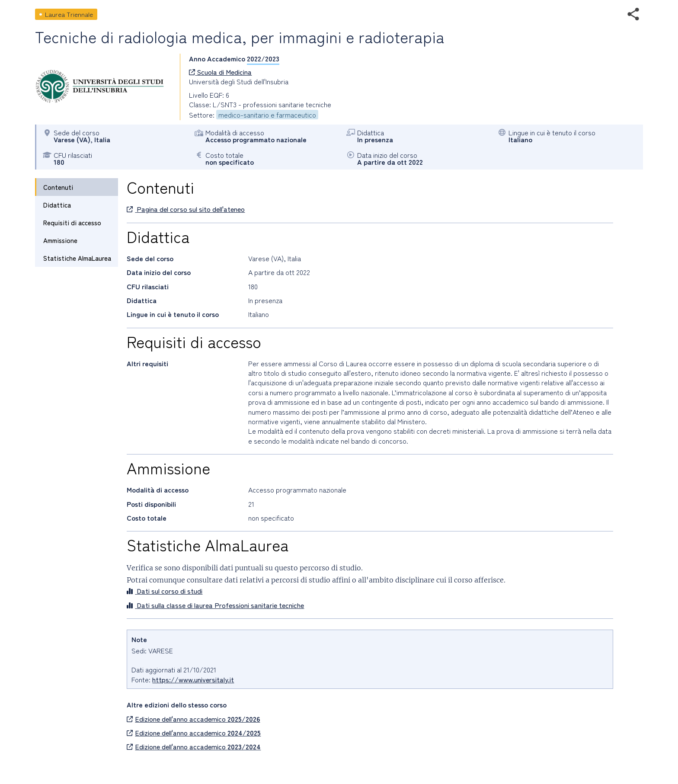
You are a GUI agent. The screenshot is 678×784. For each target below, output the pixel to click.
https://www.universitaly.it (193, 679)
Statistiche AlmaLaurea (77, 258)
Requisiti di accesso (72, 222)
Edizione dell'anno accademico (193, 719)
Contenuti (58, 187)
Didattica (57, 205)
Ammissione (60, 240)
